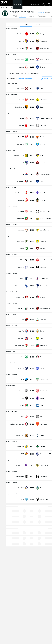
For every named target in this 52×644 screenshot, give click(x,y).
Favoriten (35, 4)
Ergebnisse (17, 4)
